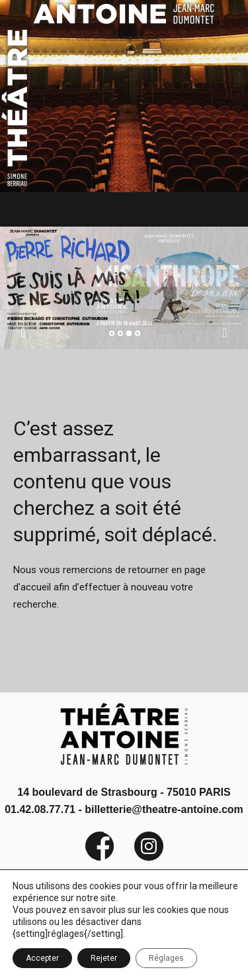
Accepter (42, 958)
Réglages (166, 958)
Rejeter (104, 958)
